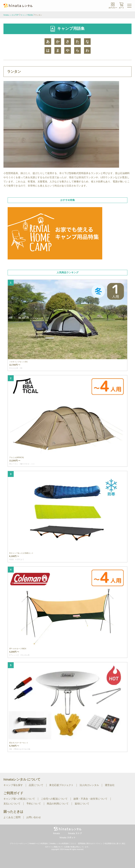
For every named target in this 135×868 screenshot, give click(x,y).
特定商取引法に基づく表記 (115, 843)
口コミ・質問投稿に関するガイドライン (87, 843)
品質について (36, 785)
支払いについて (12, 804)
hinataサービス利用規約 (39, 843)
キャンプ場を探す (13, 785)
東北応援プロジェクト (61, 785)
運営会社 (110, 785)
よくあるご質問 (12, 817)
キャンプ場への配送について (19, 799)
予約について (34, 804)
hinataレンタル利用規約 (60, 843)
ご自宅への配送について (54, 799)
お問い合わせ (34, 817)
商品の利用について (58, 804)
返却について (82, 804)
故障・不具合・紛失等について (90, 799)
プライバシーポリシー (18, 843)
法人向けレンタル (89, 785)
